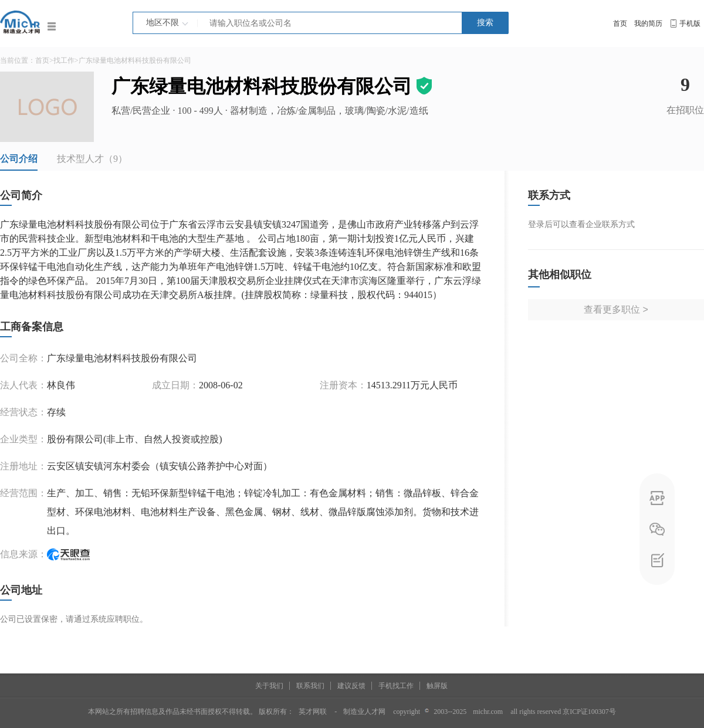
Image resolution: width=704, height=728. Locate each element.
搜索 (485, 22)
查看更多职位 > (616, 309)
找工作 (64, 60)
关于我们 (269, 686)
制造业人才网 (364, 712)
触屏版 (437, 686)
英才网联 (313, 712)
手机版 (690, 23)
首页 (620, 23)
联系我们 (310, 686)
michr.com (488, 712)
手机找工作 (396, 686)
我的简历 (648, 23)
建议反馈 (351, 686)
